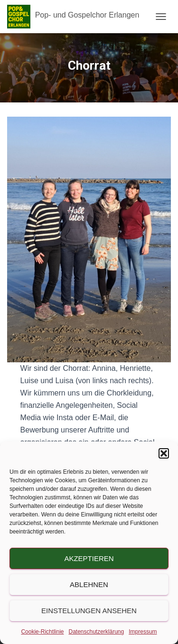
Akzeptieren (89, 558)
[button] (164, 453)
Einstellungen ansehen (89, 611)
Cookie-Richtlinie (42, 632)
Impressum (143, 632)
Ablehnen (89, 584)
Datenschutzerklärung (96, 632)
